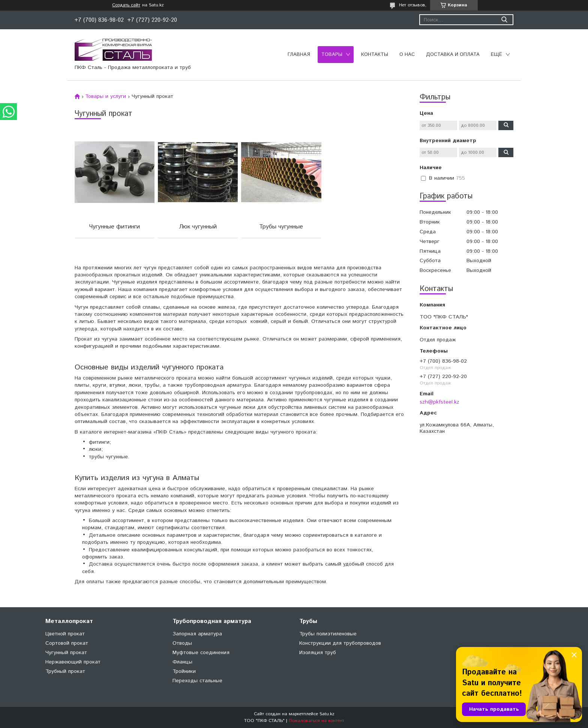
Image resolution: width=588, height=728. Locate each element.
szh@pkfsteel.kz (439, 402)
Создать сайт (126, 5)
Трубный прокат (65, 671)
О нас (407, 55)
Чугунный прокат (66, 653)
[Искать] (504, 20)
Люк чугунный (198, 227)
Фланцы (182, 662)
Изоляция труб (318, 653)
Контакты (375, 55)
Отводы (182, 643)
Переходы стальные (197, 681)
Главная (299, 55)
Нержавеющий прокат (73, 662)
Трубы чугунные (281, 227)
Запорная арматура (197, 634)
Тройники (184, 671)
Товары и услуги (106, 96)
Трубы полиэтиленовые (328, 634)
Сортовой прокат (67, 643)
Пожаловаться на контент (316, 721)
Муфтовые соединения (201, 653)
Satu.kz (327, 714)
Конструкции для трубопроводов (340, 643)
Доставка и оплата (453, 55)
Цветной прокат (65, 634)
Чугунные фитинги (115, 227)
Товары (332, 55)
